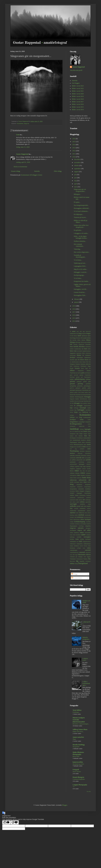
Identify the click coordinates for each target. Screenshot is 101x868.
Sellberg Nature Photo (80, 729)
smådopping (82, 495)
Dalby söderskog (86, 353)
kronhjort (73, 420)
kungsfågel (82, 422)
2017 (74, 312)
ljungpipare (73, 434)
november (77, 162)
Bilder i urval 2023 (78, 86)
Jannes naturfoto (78, 737)
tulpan (71, 546)
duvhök (72, 360)
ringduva (72, 469)
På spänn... (77, 202)
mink (80, 442)
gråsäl (85, 381)
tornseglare (87, 537)
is (75, 405)
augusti (77, 172)
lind (82, 431)
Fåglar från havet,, (78, 731)
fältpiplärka (81, 371)
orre (83, 458)
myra (75, 447)
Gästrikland (85, 390)
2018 (74, 309)
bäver (72, 351)
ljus (77, 434)
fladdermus (76, 366)
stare (85, 506)
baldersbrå (73, 333)
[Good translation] (6, 822)
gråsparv (79, 381)
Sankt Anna (86, 478)
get (77, 373)
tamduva (76, 532)
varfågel (79, 548)
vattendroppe (74, 550)
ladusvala (82, 426)
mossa (71, 445)
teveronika (88, 532)
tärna (89, 546)
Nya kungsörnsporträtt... (81, 205)
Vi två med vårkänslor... (81, 211)
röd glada (88, 471)
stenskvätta (73, 511)
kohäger (72, 415)
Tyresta (85, 546)
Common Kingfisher (79, 779)
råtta (84, 471)
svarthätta (88, 522)
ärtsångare (88, 561)
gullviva (72, 388)
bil (72, 336)
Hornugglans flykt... (80, 295)
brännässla (88, 347)
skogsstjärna (73, 489)
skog (72, 484)
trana (77, 539)
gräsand (72, 384)
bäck (86, 349)
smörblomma (81, 498)
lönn (86, 436)
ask (81, 331)
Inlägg (74, 574)
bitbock (75, 336)
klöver (72, 412)
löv (90, 436)
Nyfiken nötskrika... (80, 241)
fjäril (71, 366)
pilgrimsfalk (79, 460)
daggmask (73, 353)
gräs (89, 381)
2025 (74, 142)
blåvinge (78, 342)
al (70, 331)
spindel (79, 506)
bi (70, 336)
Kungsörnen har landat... (81, 281)
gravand (76, 375)
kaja (71, 408)
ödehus (72, 563)
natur (89, 449)
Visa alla (89, 791)
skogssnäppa (87, 487)
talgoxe (80, 530)
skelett (89, 482)
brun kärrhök (74, 347)
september (78, 169)
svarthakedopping (79, 522)
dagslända (79, 353)
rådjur (77, 471)
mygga (72, 447)
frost (82, 368)
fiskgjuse (72, 364)
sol (71, 502)
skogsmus (88, 484)
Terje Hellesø (77, 710)
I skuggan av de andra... (81, 233)
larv (71, 431)
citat (75, 351)
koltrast (72, 417)
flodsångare (84, 366)
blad (71, 338)
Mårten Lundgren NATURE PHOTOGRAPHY (79, 720)
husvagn (81, 401)
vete (71, 555)
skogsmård (73, 487)
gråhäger (88, 379)
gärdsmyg (79, 390)
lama (89, 426)
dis (83, 355)
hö (71, 403)
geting (80, 373)
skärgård (72, 493)
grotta (78, 377)
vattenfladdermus (74, 552)
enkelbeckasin (75, 362)
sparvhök (88, 502)
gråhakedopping (80, 379)
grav (71, 375)
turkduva (76, 546)
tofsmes (88, 535)
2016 (74, 315)
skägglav (82, 491)
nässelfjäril (88, 453)
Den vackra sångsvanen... (82, 252)
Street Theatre (77, 772)
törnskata (73, 548)
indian (89, 403)
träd (80, 541)
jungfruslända (87, 406)
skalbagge (77, 482)
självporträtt (83, 480)
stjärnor (89, 511)
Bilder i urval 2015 (78, 107)
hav (75, 395)
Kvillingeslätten (76, 424)
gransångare (88, 373)
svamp (72, 522)
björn (89, 336)
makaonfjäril (87, 438)
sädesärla (81, 528)
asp (84, 331)
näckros (72, 453)
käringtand (73, 426)
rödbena (72, 473)
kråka (82, 420)
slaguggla (79, 493)
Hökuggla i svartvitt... (81, 272)
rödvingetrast (73, 475)
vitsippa (80, 557)
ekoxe (87, 360)
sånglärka (88, 526)
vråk (85, 557)
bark (77, 333)
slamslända (88, 493)
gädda (89, 388)
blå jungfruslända (86, 338)
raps (81, 466)
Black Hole (76, 756)
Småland (88, 495)
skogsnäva (80, 487)
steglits (89, 506)
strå (76, 517)
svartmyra (77, 524)
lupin (89, 434)
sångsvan (27, 123)
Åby (89, 559)
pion (84, 460)
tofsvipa (72, 537)
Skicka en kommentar (20, 167)
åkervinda (72, 561)
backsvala (88, 331)
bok (71, 344)
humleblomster (84, 399)
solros (74, 502)
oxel (86, 458)
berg (80, 333)
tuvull (81, 546)
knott (80, 412)
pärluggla (82, 464)
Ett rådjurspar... (79, 214)
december (77, 159)
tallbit (89, 530)
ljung (89, 431)
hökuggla (77, 403)
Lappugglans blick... (80, 266)
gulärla (84, 388)
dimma (79, 355)
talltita (72, 533)
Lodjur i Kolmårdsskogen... (86, 683)
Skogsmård (76, 747)
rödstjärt (88, 473)
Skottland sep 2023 (78, 764)
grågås (72, 379)
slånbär (72, 495)
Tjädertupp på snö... (80, 263)
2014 (74, 321)
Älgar (74, 739)
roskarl (84, 469)
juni (76, 178)
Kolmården (20, 123)
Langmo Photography (80, 785)
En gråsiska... (78, 230)
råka (81, 471)
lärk (76, 436)
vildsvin (88, 555)
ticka (71, 535)
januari (77, 302)
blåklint (83, 340)
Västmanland (79, 559)
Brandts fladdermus (79, 344)
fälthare (72, 371)
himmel (72, 397)
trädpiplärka (80, 544)
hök (73, 403)
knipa (76, 412)
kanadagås (83, 408)
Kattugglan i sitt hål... (81, 289)
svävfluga (81, 526)
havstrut (78, 395)
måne (84, 447)
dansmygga (73, 355)
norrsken (82, 451)
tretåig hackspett (85, 539)
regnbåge (88, 466)
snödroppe (88, 500)
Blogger (65, 805)
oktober (77, 165)
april (76, 184)
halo (90, 392)
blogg (74, 338)
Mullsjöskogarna (78, 444)
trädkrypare (73, 544)
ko (90, 412)
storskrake (88, 515)
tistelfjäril (78, 535)
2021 (74, 154)
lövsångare (73, 438)
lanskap (82, 429)
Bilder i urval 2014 (78, 110)
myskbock (79, 447)
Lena (18, 135)
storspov (72, 517)
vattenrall (82, 552)
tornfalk (79, 537)
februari (77, 299)
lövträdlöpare (80, 438)
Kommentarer (77, 578)
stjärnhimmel (82, 511)
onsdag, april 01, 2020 (23, 162)
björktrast (84, 336)
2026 (74, 139)
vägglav (89, 557)
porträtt (88, 460)
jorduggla (80, 406)
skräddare (88, 489)
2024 (74, 145)
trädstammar (87, 544)
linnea (85, 431)
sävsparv (88, 528)
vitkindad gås (74, 557)
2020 (74, 157)
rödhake (77, 473)
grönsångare (87, 386)
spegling (82, 504)
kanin (89, 408)
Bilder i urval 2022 (78, 88)
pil (71, 460)
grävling (80, 384)
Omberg (89, 456)
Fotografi (76, 770)
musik (89, 444)
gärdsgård (73, 390)
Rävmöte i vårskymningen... (81, 724)
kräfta (89, 420)
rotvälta (89, 469)
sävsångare (73, 530)
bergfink (84, 333)
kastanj (72, 410)
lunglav (85, 434)
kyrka (89, 424)
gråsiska (72, 381)
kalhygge (76, 408)
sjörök (72, 482)
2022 (74, 151)
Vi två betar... (78, 260)
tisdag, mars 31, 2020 (23, 147)
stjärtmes (73, 513)
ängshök (82, 561)
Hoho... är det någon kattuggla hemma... (81, 237)
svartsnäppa (83, 524)
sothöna (82, 502)
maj (76, 181)
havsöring (83, 395)
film (87, 362)
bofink (89, 342)
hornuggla (87, 397)
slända (77, 495)
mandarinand (76, 440)
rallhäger (72, 466)
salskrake (79, 478)
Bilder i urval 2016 (78, 104)
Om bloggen (76, 83)
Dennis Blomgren (78, 777)
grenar (81, 375)
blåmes (88, 340)
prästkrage (81, 462)
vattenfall (88, 550)
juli (75, 175)
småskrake (73, 498)
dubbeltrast (88, 357)
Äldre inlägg (58, 171)
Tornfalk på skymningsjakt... (80, 256)
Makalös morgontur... (86, 638)
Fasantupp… (76, 712)
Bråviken (82, 347)
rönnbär (83, 475)
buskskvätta (78, 349)
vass (84, 548)
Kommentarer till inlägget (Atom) (32, 175)
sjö (90, 480)
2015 (74, 318)
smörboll (88, 498)
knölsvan (85, 412)
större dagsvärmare (75, 519)
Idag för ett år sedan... (81, 269)
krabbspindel (87, 417)
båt (83, 349)
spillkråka (73, 506)
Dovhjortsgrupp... (79, 275)
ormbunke (73, 458)
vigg (76, 555)
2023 (74, 148)
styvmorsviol (87, 517)
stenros (89, 508)
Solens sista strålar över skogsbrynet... (81, 226)
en (71, 362)
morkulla (88, 442)
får (90, 368)
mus (85, 444)
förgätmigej (73, 373)
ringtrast (78, 469)
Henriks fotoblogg (79, 745)
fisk (90, 362)
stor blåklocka (80, 513)
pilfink (74, 460)
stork (76, 515)
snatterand (72, 500)
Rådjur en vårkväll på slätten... (81, 221)
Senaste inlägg (16, 171)
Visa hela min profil (76, 70)
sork (78, 502)
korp (81, 417)
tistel (74, 535)
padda (89, 458)
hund (89, 399)
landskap (74, 429)
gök (90, 390)
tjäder (83, 535)
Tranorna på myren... (80, 217)
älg (77, 561)
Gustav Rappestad (22, 154)
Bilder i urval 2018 (78, 99)
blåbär (79, 340)
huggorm (72, 399)
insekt (71, 406)
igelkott (85, 403)
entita (81, 362)
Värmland (73, 559)
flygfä (72, 368)
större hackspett (86, 519)
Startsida (37, 171)
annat (74, 331)
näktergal (80, 453)
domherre (88, 355)
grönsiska (80, 386)
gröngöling (73, 386)
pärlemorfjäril (73, 464)
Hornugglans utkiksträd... (82, 208)
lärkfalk (81, 436)
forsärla (77, 368)
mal (71, 440)
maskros (83, 440)
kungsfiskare (74, 422)
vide (73, 555)
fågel (86, 368)
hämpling (86, 401)
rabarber (89, 464)
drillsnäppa (80, 357)
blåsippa (73, 342)
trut (77, 542)
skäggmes (88, 491)
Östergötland (83, 563)
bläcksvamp (84, 342)
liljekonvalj (77, 431)
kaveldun (88, 410)
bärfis (89, 349)
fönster (89, 371)
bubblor (72, 349)
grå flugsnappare (86, 377)
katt (75, 410)
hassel (72, 395)
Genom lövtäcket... (80, 292)
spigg (89, 504)
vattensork (88, 552)
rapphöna (77, 466)
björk (79, 336)
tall (84, 530)
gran (83, 373)
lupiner (72, 436)
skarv (81, 482)
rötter (71, 478)
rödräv (83, 473)
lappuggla (88, 429)
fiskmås (78, 364)
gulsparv (78, 388)
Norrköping (74, 451)
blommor (78, 338)
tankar (82, 532)
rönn (78, 475)
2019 (74, 306)
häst (90, 401)
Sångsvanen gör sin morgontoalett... (80, 190)
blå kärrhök (73, 340)
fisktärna (83, 364)
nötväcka (84, 455)
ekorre (82, 360)
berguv (89, 333)
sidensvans (73, 480)
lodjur (81, 434)
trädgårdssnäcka (87, 542)
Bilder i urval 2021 (78, 91)
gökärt (76, 392)
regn (84, 466)
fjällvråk (88, 364)
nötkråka (72, 455)
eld (90, 360)
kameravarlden (78, 762)
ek (79, 360)
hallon (86, 392)
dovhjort (73, 357)
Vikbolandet (81, 555)
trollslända (73, 541)
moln (83, 442)
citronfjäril (80, 351)
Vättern (85, 559)
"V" (74, 787)
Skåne (77, 491)
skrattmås (81, 489)
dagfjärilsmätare (87, 351)
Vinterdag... (77, 249)
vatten (89, 548)
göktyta (72, 392)
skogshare (79, 484)
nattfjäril (82, 449)
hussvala (77, 401)
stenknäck (83, 508)
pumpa (89, 462)
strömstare (80, 517)
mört (87, 447)
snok (77, 500)
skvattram (72, 491)
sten (71, 508)
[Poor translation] (15, 822)
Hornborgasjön (79, 397)
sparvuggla (73, 504)
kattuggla (81, 410)
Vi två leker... (78, 278)
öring (76, 563)
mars (76, 187)
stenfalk (76, 508)
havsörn (88, 395)
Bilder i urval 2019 (78, 96)
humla (77, 399)
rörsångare (88, 475)
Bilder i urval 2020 (78, 94)
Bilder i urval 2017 (78, 102)
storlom (81, 515)
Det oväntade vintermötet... (79, 245)
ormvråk (79, 458)
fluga (89, 366)
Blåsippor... (77, 194)
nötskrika (78, 455)
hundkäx (72, 401)
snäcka (80, 500)
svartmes (72, 524)
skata (85, 482)
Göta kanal (81, 392)
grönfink (88, 384)
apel (78, 331)
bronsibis (88, 344)
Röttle (75, 478)
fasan (84, 362)
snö (84, 500)
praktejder (73, 462)
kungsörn (88, 422)
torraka (72, 539)
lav (73, 431)
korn (77, 417)
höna (82, 403)
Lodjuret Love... (85, 659)
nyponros (88, 451)
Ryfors (72, 471)
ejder (76, 360)
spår (82, 506)
